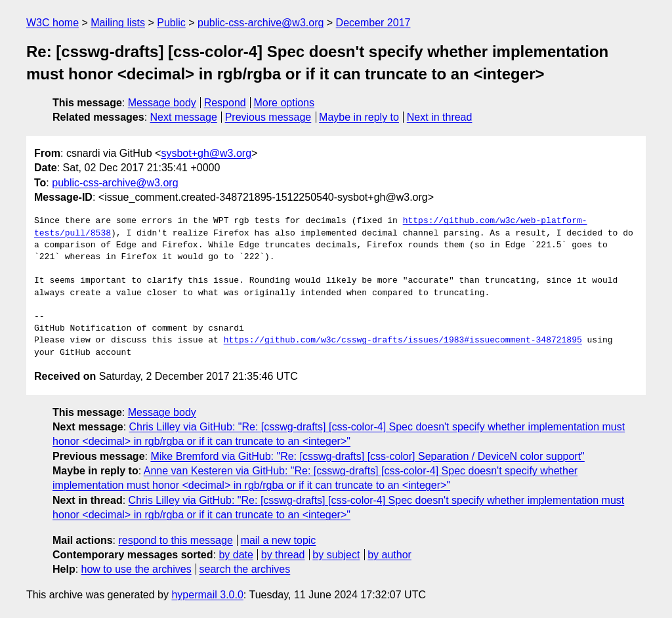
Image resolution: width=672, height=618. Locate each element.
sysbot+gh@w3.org (206, 153)
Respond (225, 103)
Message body (162, 103)
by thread (283, 555)
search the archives (245, 569)
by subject (336, 555)
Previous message (268, 117)
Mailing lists (118, 23)
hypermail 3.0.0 (207, 595)
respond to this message (175, 540)
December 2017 (373, 23)
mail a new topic (279, 540)
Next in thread (440, 117)
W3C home (52, 23)
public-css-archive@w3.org (261, 23)
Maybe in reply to (359, 117)
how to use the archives (136, 569)
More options (284, 103)
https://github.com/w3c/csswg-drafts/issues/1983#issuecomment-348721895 (403, 340)
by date (236, 555)
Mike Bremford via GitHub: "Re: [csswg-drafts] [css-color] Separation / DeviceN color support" (367, 456)
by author (389, 555)
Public (171, 23)
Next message (184, 117)
